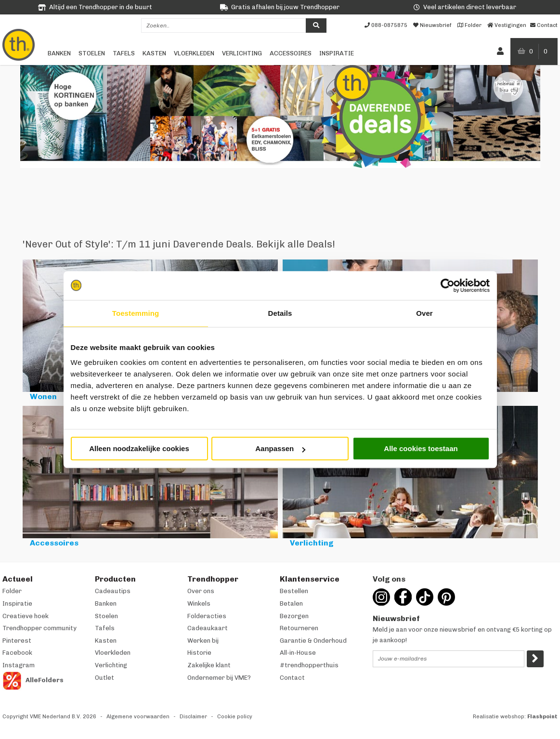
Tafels (124, 53)
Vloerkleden (194, 53)
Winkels (199, 603)
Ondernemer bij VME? (219, 678)
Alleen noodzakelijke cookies (139, 448)
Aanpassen (280, 448)
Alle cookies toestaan (421, 448)
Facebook (17, 653)
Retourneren (299, 628)
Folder (12, 591)
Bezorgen (294, 616)
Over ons (201, 591)
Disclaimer (193, 717)
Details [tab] (280, 313)
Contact (292, 678)
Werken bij (203, 641)
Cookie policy (235, 717)
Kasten (154, 53)
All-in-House (298, 653)
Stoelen (92, 53)
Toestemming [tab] (136, 313)
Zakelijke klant (209, 665)
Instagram (19, 665)
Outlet (104, 678)
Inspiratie (337, 53)
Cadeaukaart (208, 628)
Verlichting (242, 53)
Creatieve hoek (26, 616)
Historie (199, 653)
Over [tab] (424, 313)
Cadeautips (113, 591)
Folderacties (207, 616)
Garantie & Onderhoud (313, 641)
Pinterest (17, 641)
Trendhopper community (39, 628)
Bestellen (294, 591)
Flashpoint (542, 717)
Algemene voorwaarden (138, 717)
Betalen (291, 603)
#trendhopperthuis (309, 665)
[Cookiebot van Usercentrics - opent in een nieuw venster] (448, 285)
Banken (59, 53)
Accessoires (291, 53)
